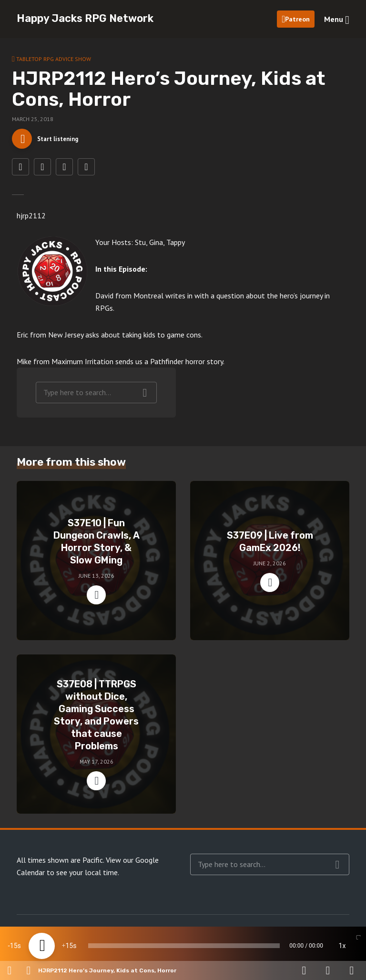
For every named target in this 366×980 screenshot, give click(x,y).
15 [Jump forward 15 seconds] (69, 946)
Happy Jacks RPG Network (85, 18)
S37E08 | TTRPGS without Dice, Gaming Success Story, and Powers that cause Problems (96, 721)
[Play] (42, 946)
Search (145, 398)
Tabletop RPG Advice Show (54, 59)
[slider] (184, 946)
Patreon (297, 19)
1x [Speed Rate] (342, 946)
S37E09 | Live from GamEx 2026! (270, 547)
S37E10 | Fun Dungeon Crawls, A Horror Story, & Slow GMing (97, 547)
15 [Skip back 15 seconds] (14, 946)
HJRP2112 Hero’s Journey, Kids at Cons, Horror (107, 970)
